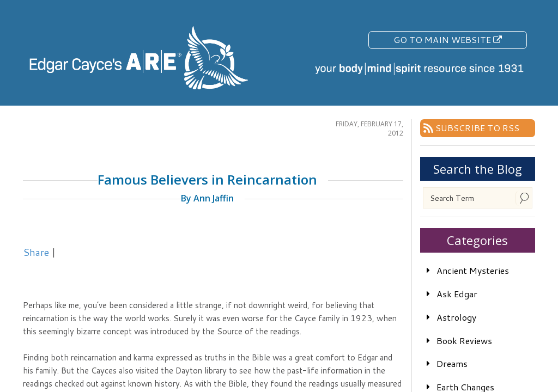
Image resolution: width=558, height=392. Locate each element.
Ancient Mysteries (473, 270)
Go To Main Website (448, 39)
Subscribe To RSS (477, 128)
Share (36, 252)
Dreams (452, 363)
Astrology (456, 317)
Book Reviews (464, 341)
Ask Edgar (457, 294)
